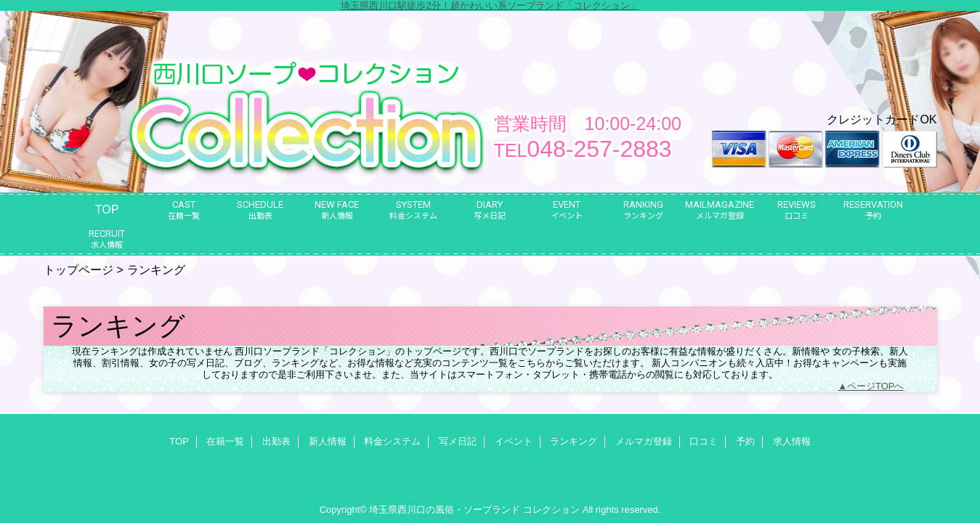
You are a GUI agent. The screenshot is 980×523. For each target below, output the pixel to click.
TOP (107, 209)
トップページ (78, 269)
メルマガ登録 (644, 441)
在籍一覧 (225, 441)
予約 (745, 441)
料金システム (392, 441)
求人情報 (792, 441)
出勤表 (276, 441)
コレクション (551, 510)
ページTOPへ (876, 386)
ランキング (574, 441)
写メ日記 (458, 441)
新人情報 (328, 441)
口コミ (704, 441)
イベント (514, 441)
